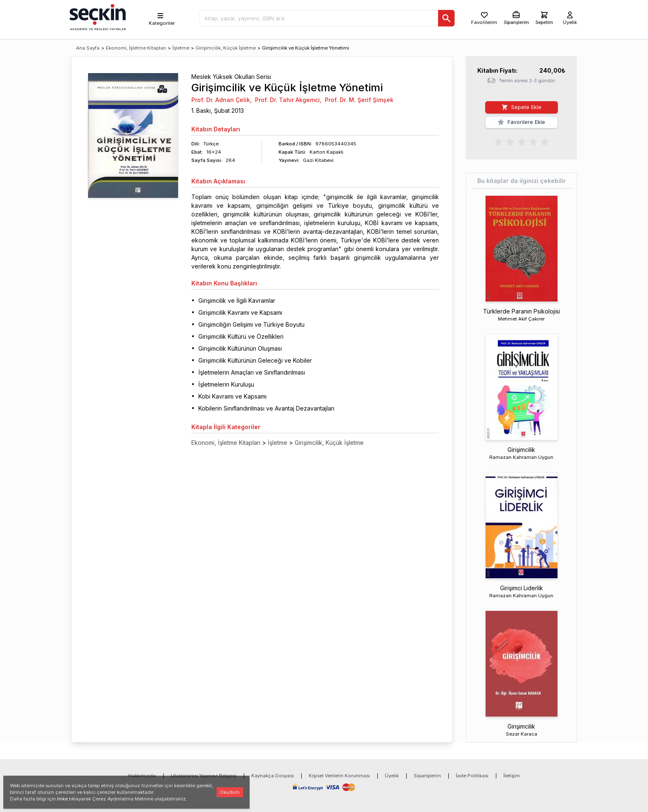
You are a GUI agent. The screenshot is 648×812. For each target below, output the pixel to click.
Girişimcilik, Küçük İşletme (226, 48)
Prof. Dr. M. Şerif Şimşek (359, 100)
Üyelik (392, 776)
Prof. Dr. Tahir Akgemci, (288, 100)
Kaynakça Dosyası (273, 776)
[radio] (498, 141)
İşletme (181, 48)
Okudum (230, 792)
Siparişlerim (427, 776)
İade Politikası (472, 776)
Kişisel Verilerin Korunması (339, 776)
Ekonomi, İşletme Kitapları (136, 48)
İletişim (512, 776)
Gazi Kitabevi (318, 160)
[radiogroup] (522, 141)
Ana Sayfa (88, 48)
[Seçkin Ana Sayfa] (97, 17)
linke (62, 799)
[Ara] (446, 18)
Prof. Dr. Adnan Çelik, (222, 100)
